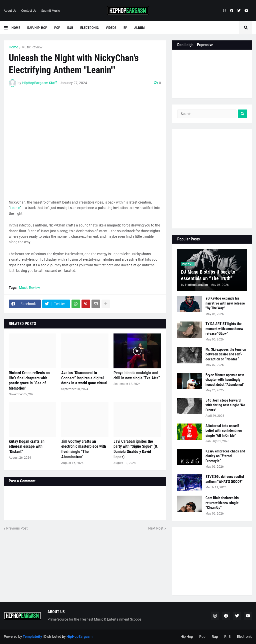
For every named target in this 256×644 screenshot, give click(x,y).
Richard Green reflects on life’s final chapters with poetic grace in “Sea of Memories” (29, 380)
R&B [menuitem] (70, 28)
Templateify (32, 637)
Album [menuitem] (139, 28)
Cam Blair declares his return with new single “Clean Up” (222, 503)
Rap (215, 637)
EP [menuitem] (125, 28)
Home (13, 47)
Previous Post (17, 528)
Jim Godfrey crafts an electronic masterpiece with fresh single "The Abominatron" (84, 449)
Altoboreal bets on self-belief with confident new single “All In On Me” (224, 431)
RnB (227, 637)
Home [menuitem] (16, 28)
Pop (202, 637)
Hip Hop (187, 637)
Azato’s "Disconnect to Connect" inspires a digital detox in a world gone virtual (84, 378)
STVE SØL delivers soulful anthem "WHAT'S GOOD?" (225, 479)
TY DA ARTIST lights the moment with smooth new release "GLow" (224, 329)
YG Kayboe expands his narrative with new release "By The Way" (225, 303)
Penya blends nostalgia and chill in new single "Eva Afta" (137, 375)
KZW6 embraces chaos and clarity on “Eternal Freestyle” (225, 456)
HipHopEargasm (79, 637)
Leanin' (15, 208)
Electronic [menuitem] (89, 28)
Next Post (156, 528)
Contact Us (29, 11)
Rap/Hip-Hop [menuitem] (37, 28)
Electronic (245, 637)
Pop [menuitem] (57, 28)
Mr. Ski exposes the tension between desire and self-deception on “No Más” (226, 354)
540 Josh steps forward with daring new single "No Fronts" (225, 405)
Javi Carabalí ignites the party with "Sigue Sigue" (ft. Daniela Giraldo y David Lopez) (136, 449)
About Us (10, 11)
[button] (8, 28)
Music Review (32, 47)
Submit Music (50, 11)
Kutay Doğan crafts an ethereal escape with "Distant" (27, 447)
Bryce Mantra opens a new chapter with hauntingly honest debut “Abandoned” (225, 380)
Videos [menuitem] (111, 28)
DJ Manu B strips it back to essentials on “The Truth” (208, 275)
